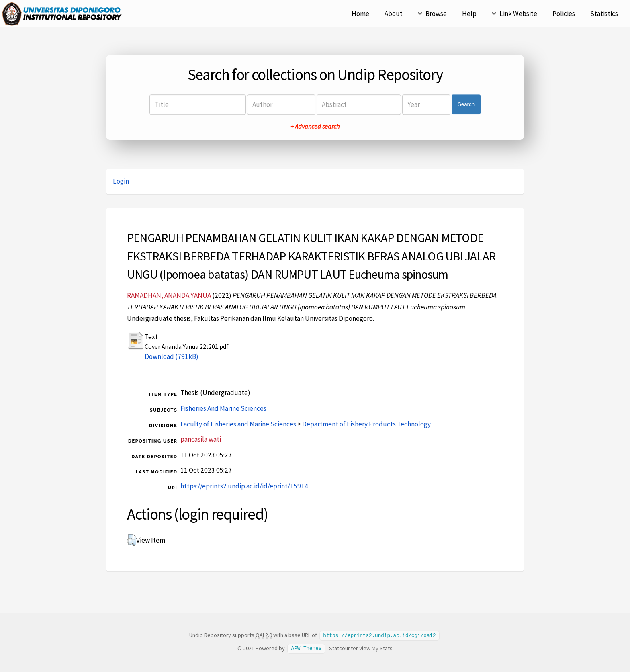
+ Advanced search (315, 126)
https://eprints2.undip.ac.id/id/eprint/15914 (244, 486)
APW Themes (307, 648)
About (394, 14)
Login (121, 181)
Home (360, 14)
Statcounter (344, 648)
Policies (564, 14)
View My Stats (376, 648)
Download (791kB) (172, 356)
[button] (132, 540)
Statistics (604, 14)
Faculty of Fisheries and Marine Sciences (238, 424)
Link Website (518, 14)
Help (469, 14)
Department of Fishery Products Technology (366, 424)
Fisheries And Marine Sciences (223, 408)
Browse (436, 14)
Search (466, 104)
